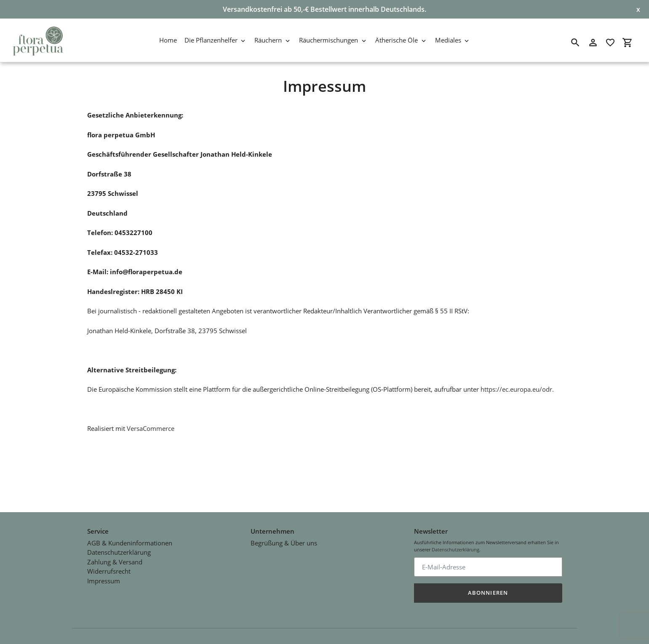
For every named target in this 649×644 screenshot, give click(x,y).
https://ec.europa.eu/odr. (517, 389)
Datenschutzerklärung (119, 545)
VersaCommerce (151, 428)
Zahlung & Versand (115, 554)
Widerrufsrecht (109, 564)
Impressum (104, 573)
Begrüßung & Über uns (284, 535)
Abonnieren (488, 585)
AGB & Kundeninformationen (130, 535)
